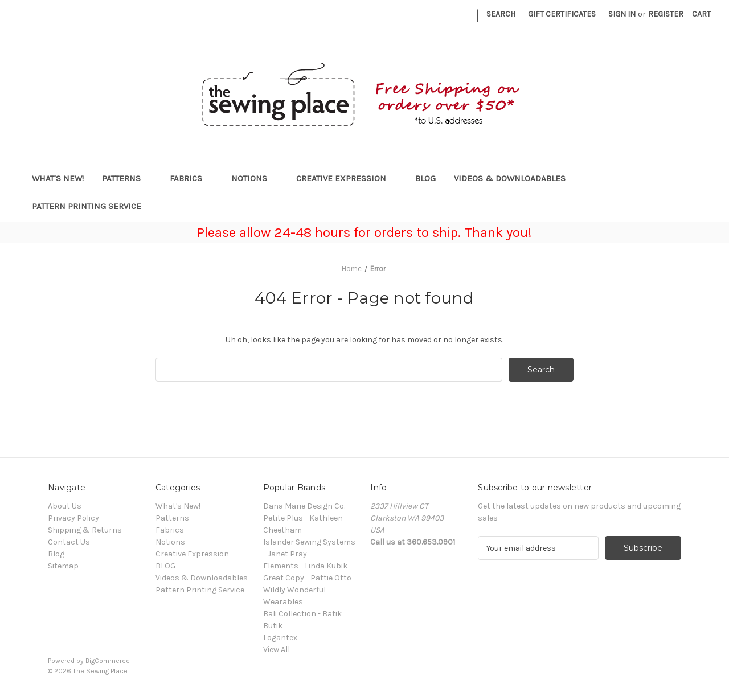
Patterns (127, 178)
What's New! (58, 178)
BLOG (425, 178)
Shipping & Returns (85, 530)
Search (501, 14)
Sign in (622, 14)
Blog (56, 554)
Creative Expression (347, 178)
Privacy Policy (73, 518)
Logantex (280, 638)
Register (666, 14)
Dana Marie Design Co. (304, 506)
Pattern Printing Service (87, 206)
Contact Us (69, 542)
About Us (65, 506)
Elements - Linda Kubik (305, 566)
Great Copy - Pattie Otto (307, 578)
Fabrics (191, 178)
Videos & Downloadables (515, 178)
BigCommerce (108, 661)
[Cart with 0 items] (701, 14)
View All (277, 650)
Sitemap (63, 566)
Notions (255, 178)
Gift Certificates (562, 14)
